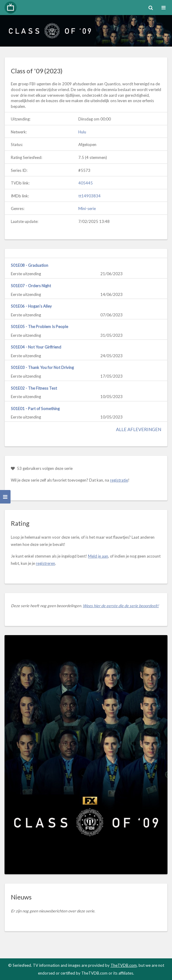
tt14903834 (89, 196)
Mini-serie (87, 208)
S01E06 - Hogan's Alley (31, 306)
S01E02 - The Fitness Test (34, 388)
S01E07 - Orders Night (31, 286)
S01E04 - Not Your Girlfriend (36, 347)
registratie (119, 480)
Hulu (82, 132)
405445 (86, 183)
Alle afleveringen (139, 429)
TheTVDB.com (124, 965)
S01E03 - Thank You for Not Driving (42, 367)
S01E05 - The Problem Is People (39, 327)
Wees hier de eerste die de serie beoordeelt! (121, 606)
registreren (45, 563)
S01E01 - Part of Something (35, 409)
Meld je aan (98, 556)
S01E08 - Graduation (30, 265)
